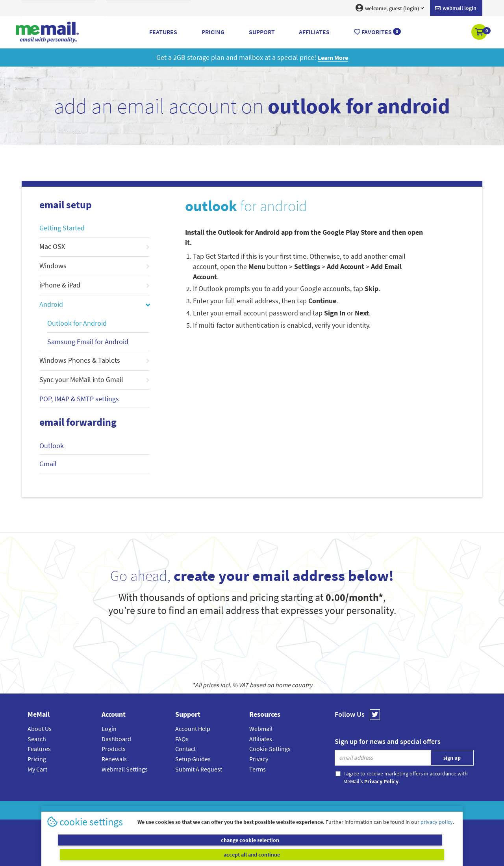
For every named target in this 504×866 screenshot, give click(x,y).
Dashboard (116, 739)
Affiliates (261, 739)
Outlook (52, 446)
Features (39, 749)
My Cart (37, 769)
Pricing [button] (213, 32)
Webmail (261, 729)
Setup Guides (193, 759)
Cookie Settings (270, 749)
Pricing (37, 759)
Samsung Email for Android (88, 342)
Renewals (114, 759)
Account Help (193, 729)
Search (37, 739)
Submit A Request (199, 769)
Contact (185, 749)
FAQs (182, 739)
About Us (40, 729)
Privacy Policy (270, 810)
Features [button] (163, 32)
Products (114, 749)
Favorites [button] (377, 32)
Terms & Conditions (306, 810)
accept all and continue (356, 854)
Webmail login (456, 8)
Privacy (259, 759)
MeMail (200, 810)
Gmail (48, 464)
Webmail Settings (125, 769)
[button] (480, 33)
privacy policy (437, 836)
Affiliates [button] (314, 32)
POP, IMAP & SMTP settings (79, 399)
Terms (258, 769)
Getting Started (62, 228)
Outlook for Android (77, 323)
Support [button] (262, 32)
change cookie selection (149, 854)
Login (109, 729)
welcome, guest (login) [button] (390, 8)
